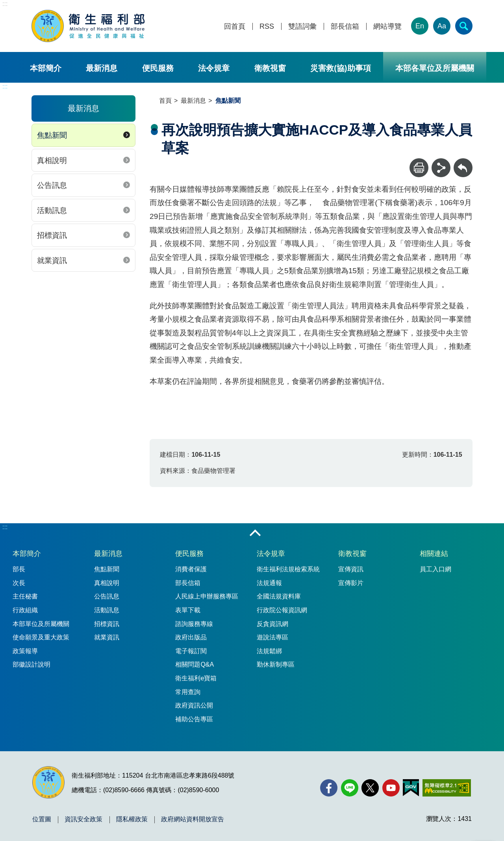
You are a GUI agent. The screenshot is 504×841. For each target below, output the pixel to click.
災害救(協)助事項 (340, 68)
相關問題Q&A (195, 664)
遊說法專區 (272, 637)
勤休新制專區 (276, 664)
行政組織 (25, 610)
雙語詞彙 (302, 27)
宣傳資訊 (351, 569)
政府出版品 (191, 637)
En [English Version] (420, 26)
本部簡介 (46, 68)
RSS (267, 27)
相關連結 (434, 554)
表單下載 (188, 610)
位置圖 (42, 819)
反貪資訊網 (272, 624)
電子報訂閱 (191, 651)
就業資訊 (52, 260)
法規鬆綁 (269, 651)
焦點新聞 (52, 135)
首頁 (165, 101)
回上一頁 (463, 162)
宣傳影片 (351, 583)
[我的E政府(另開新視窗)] (411, 788)
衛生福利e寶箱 (196, 678)
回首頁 (235, 27)
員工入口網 (435, 569)
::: (5, 4)
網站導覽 (387, 27)
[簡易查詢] (464, 26)
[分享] (441, 168)
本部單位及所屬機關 (41, 624)
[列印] (419, 168)
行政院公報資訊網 (282, 610)
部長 (19, 569)
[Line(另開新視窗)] (350, 788)
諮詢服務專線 (194, 624)
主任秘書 (25, 596)
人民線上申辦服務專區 (207, 596)
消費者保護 (191, 569)
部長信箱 (345, 27)
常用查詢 (188, 692)
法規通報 (269, 583)
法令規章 (214, 68)
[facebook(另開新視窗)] (329, 788)
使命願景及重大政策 (41, 637)
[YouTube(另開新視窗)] (391, 788)
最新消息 (102, 68)
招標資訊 (52, 235)
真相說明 (52, 160)
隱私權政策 (132, 819)
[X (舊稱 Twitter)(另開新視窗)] (370, 788)
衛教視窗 (270, 68)
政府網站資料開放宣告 (193, 819)
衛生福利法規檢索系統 (288, 569)
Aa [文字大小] (442, 26)
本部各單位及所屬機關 (435, 68)
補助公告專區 (194, 719)
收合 (255, 533)
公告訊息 (52, 185)
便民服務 (158, 68)
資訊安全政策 (83, 819)
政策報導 (25, 651)
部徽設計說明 (31, 664)
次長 (19, 583)
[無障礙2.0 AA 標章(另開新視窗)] (447, 788)
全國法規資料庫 (279, 596)
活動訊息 (52, 210)
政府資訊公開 (194, 705)
